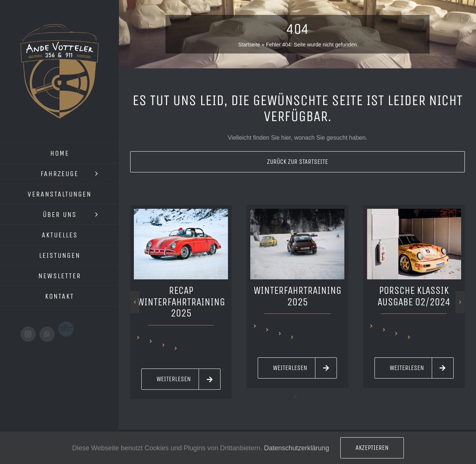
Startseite (249, 45)
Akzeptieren (372, 448)
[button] (295, 397)
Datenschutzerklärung (297, 448)
